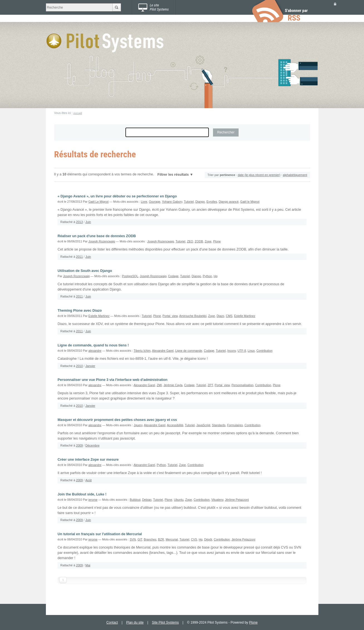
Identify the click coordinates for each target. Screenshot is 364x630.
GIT (140, 539)
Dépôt (208, 539)
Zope (208, 241)
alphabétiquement (295, 175)
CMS (229, 316)
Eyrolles (212, 202)
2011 (79, 257)
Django (200, 202)
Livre (144, 202)
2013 (79, 222)
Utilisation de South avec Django (85, 271)
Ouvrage (155, 202)
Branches (150, 539)
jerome (93, 500)
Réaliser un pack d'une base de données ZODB (97, 236)
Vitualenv (217, 500)
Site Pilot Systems (165, 622)
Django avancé (228, 202)
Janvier (90, 366)
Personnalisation (242, 385)
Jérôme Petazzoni (237, 500)
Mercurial (172, 539)
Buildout (135, 500)
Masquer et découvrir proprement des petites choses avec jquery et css (117, 420)
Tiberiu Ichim (142, 351)
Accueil (78, 113)
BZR (161, 539)
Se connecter (335, 4)
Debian (147, 500)
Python (207, 276)
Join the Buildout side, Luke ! (82, 494)
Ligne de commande (189, 351)
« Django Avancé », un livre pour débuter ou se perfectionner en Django (117, 196)
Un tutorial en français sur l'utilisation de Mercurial (100, 534)
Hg (216, 276)
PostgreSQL (130, 276)
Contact (112, 622)
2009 (79, 445)
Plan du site (135, 622)
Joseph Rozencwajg (102, 241)
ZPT (210, 385)
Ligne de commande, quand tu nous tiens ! (93, 345)
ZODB (199, 241)
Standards (219, 425)
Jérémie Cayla (173, 385)
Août (89, 480)
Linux (251, 351)
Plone (217, 241)
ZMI (159, 385)
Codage (174, 276)
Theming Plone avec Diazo (80, 311)
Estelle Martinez (99, 316)
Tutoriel (189, 202)
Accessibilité (175, 425)
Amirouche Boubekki (193, 316)
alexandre (95, 351)
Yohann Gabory (172, 202)
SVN (133, 539)
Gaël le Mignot (250, 202)
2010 (79, 366)
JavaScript (203, 425)
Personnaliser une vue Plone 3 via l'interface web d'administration (112, 380)
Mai (88, 565)
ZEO (190, 241)
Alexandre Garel (163, 351)
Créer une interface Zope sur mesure (88, 460)
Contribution (264, 351)
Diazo (220, 316)
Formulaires (235, 425)
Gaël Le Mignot (99, 202)
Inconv (232, 351)
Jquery (138, 425)
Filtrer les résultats (173, 175)
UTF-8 (242, 351)
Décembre (92, 445)
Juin (88, 222)
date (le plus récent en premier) (259, 175)
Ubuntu (179, 500)
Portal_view (170, 316)
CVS (194, 539)
